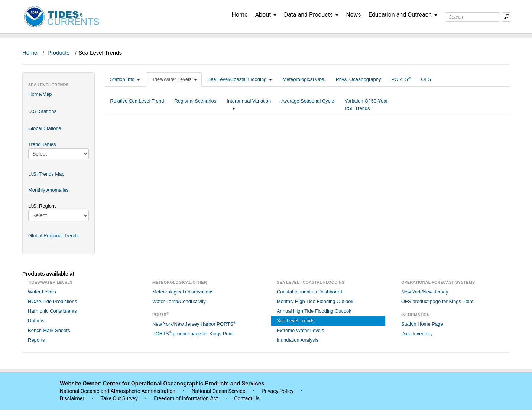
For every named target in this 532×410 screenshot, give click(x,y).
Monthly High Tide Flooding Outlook (315, 301)
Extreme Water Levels (300, 330)
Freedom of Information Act (186, 398)
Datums (36, 321)
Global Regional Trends (53, 236)
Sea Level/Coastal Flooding (240, 79)
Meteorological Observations (183, 292)
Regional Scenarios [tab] (196, 105)
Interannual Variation (249, 105)
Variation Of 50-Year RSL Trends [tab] (366, 105)
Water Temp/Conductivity (179, 301)
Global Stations (45, 128)
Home (239, 15)
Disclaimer (72, 398)
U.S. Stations (42, 111)
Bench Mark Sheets (49, 330)
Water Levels (42, 292)
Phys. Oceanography (358, 79)
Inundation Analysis (298, 340)
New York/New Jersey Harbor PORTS (194, 324)
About (266, 15)
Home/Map (40, 94)
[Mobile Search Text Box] (507, 17)
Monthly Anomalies (48, 190)
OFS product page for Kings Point (437, 301)
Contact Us (247, 398)
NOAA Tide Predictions (52, 301)
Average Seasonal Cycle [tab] (308, 105)
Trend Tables (42, 144)
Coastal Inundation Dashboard (309, 292)
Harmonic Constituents (52, 311)
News (353, 15)
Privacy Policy (278, 391)
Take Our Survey (120, 398)
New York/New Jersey (425, 292)
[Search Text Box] (473, 17)
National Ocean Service (219, 391)
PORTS (401, 79)
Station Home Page (422, 324)
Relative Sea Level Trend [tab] (137, 105)
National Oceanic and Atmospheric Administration (118, 391)
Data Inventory (417, 334)
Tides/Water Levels (174, 79)
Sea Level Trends (296, 321)
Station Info (125, 79)
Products (59, 53)
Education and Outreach (403, 15)
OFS (426, 79)
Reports (36, 340)
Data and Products (311, 15)
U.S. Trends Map (46, 174)
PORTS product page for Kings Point (193, 333)
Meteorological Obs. (304, 79)
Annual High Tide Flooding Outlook (314, 311)
